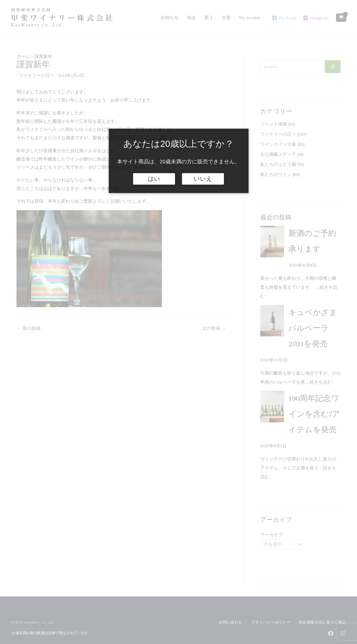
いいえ (203, 179)
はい (154, 179)
